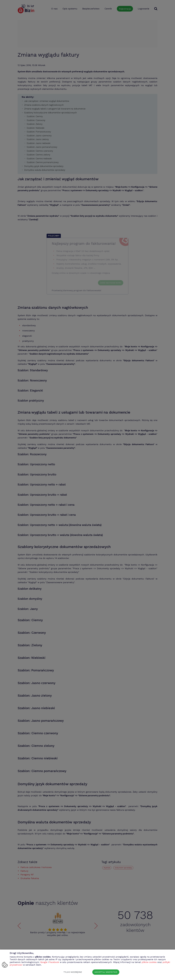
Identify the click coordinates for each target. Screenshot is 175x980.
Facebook (54, 962)
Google (44, 962)
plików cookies (149, 962)
